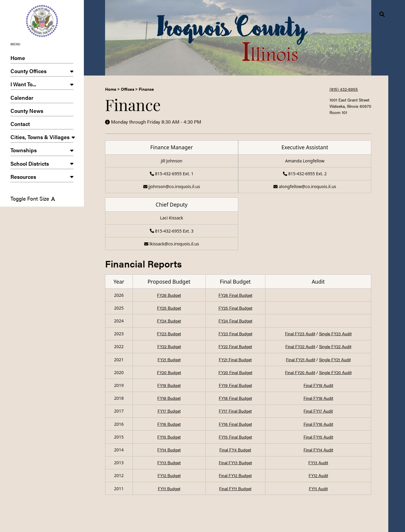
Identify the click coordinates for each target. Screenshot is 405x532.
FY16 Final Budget (235, 424)
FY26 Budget (169, 295)
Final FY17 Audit (318, 411)
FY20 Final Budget (235, 372)
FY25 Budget (169, 308)
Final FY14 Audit (318, 450)
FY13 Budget (169, 462)
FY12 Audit (318, 475)
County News (42, 112)
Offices (128, 89)
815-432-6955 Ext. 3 (172, 231)
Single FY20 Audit (335, 372)
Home (42, 59)
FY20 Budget (169, 372)
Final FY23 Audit (300, 333)
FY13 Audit (318, 462)
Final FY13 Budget (235, 462)
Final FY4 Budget (235, 450)
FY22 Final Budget (235, 346)
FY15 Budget (169, 437)
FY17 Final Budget (235, 411)
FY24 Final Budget (235, 321)
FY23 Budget (169, 333)
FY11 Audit (318, 488)
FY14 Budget (169, 450)
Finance (146, 89)
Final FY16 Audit (318, 424)
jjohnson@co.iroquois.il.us (172, 186)
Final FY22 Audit (300, 346)
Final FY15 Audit (318, 437)
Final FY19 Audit (318, 385)
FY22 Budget (169, 346)
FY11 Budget (169, 488)
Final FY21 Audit (301, 359)
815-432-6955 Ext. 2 (305, 174)
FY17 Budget (169, 411)
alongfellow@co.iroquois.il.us (305, 186)
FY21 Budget (169, 359)
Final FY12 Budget (235, 475)
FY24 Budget (169, 321)
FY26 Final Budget (235, 295)
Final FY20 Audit (300, 372)
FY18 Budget (169, 398)
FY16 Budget (169, 424)
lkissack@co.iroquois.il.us (172, 244)
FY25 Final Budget (235, 308)
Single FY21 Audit (335, 359)
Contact (42, 125)
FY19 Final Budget (235, 385)
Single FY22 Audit (335, 346)
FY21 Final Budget (235, 359)
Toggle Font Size (33, 199)
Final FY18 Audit (318, 398)
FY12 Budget (169, 475)
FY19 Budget (169, 385)
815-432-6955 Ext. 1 (172, 174)
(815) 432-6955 (344, 89)
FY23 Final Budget (235, 333)
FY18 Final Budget (235, 398)
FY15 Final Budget (235, 437)
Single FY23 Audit (335, 333)
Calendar (42, 99)
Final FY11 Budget (235, 488)
